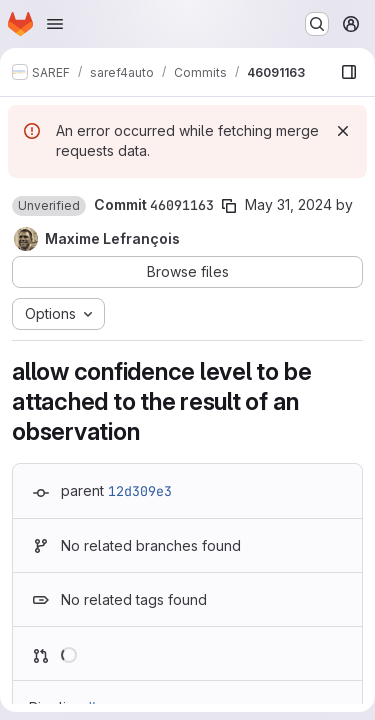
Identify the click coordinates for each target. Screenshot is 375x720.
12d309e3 (140, 491)
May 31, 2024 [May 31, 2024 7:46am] (288, 204)
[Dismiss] (343, 131)
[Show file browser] (349, 72)
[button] (49, 206)
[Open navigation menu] (55, 24)
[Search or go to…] (317, 24)
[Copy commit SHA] (229, 206)
